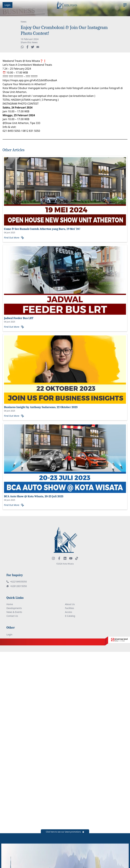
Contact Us (12, 616)
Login (7, 5)
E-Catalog (70, 616)
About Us (70, 604)
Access (69, 612)
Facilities (70, 608)
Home (10, 604)
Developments (14, 608)
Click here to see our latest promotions (63, 832)
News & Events (14, 612)
